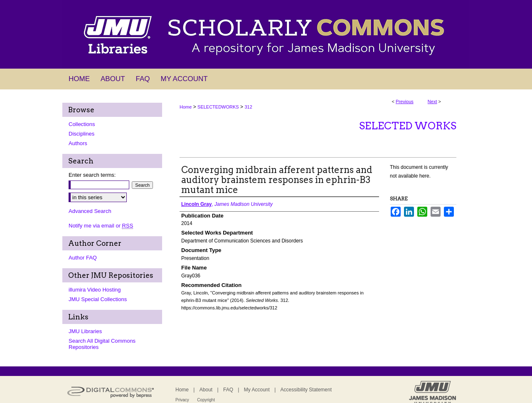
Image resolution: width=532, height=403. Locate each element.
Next (432, 101)
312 (248, 107)
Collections (82, 124)
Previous (405, 101)
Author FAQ (83, 258)
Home (186, 107)
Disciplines (81, 134)
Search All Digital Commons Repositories (102, 344)
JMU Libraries (85, 331)
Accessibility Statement (306, 390)
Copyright (206, 400)
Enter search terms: (92, 175)
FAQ (228, 390)
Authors (78, 143)
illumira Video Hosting (95, 290)
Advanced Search (90, 211)
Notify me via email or (101, 226)
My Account (257, 390)
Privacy (182, 400)
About (206, 390)
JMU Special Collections (98, 299)
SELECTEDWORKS (218, 107)
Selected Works (408, 126)
